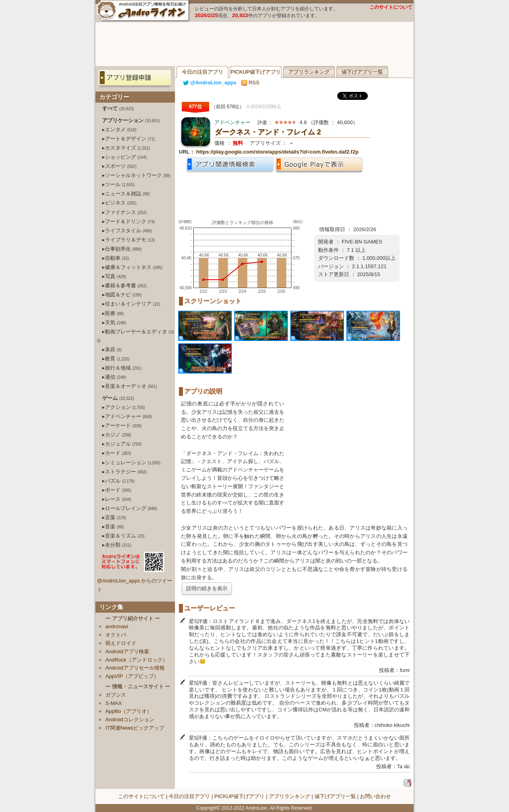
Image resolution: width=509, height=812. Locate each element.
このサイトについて (391, 7)
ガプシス (116, 695)
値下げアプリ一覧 (362, 72)
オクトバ (116, 635)
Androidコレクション (130, 720)
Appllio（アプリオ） (129, 711)
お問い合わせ (375, 796)
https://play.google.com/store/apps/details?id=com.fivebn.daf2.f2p (277, 152)
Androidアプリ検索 (127, 651)
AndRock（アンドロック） (137, 660)
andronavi (117, 626)
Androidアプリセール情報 (135, 668)
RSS (250, 83)
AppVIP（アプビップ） (132, 676)
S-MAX (114, 703)
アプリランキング (309, 72)
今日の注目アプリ (202, 72)
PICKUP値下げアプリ (256, 72)
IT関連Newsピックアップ (135, 728)
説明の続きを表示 (207, 588)
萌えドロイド (121, 643)
